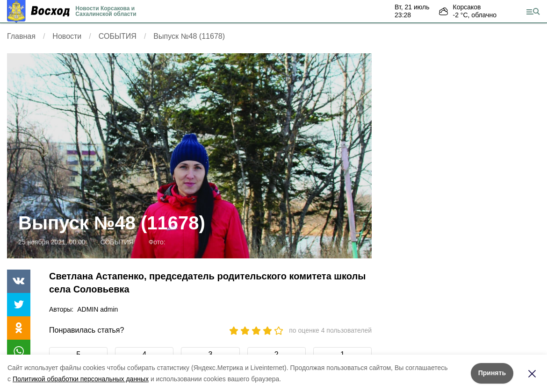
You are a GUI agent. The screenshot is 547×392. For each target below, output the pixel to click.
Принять (492, 373)
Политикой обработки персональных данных (81, 379)
